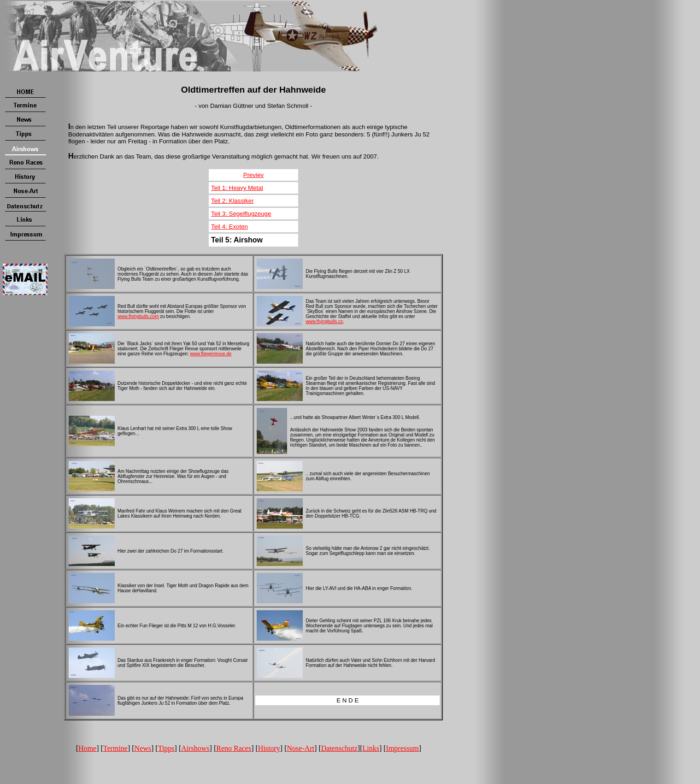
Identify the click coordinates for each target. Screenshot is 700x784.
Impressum (403, 748)
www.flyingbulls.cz (324, 321)
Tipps (166, 748)
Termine (115, 748)
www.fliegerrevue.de (211, 354)
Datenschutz (339, 748)
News (143, 748)
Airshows (195, 748)
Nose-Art (301, 748)
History (269, 748)
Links (371, 748)
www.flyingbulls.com (138, 316)
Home (87, 748)
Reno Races (234, 748)
